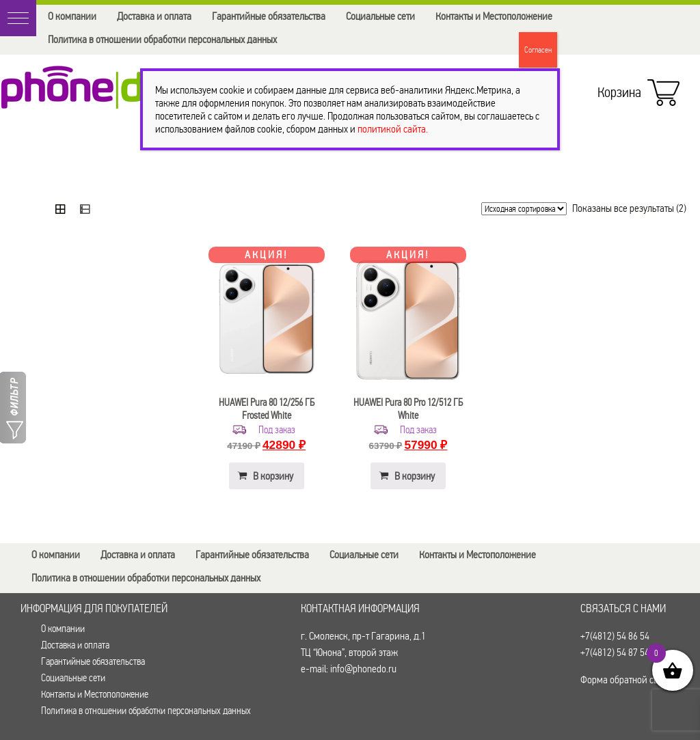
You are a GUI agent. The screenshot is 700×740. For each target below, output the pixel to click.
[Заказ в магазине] (524, 209)
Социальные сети (380, 16)
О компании (72, 16)
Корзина (635, 89)
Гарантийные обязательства (269, 16)
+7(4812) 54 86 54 (615, 636)
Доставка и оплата (154, 16)
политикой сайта (392, 129)
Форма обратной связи (627, 680)
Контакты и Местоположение (494, 16)
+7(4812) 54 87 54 (615, 652)
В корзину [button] (273, 476)
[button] (18, 18)
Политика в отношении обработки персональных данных (162, 39)
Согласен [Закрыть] (538, 50)
